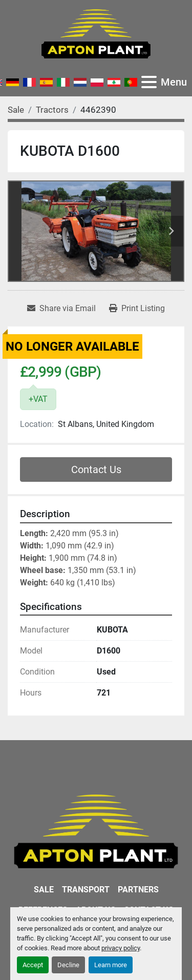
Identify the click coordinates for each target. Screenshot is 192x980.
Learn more (111, 965)
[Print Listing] (137, 309)
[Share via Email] (61, 309)
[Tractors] (52, 110)
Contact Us (96, 469)
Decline (68, 965)
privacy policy (121, 948)
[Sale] (16, 110)
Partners (138, 890)
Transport (86, 890)
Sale (44, 890)
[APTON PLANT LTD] (96, 831)
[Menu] (149, 82)
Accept (33, 965)
